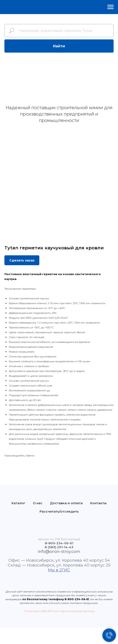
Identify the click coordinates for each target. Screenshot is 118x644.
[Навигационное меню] (110, 7)
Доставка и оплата (66, 503)
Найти (59, 46)
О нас (38, 503)
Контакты (98, 503)
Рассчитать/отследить (59, 512)
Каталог (18, 503)
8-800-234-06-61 (77, 599)
